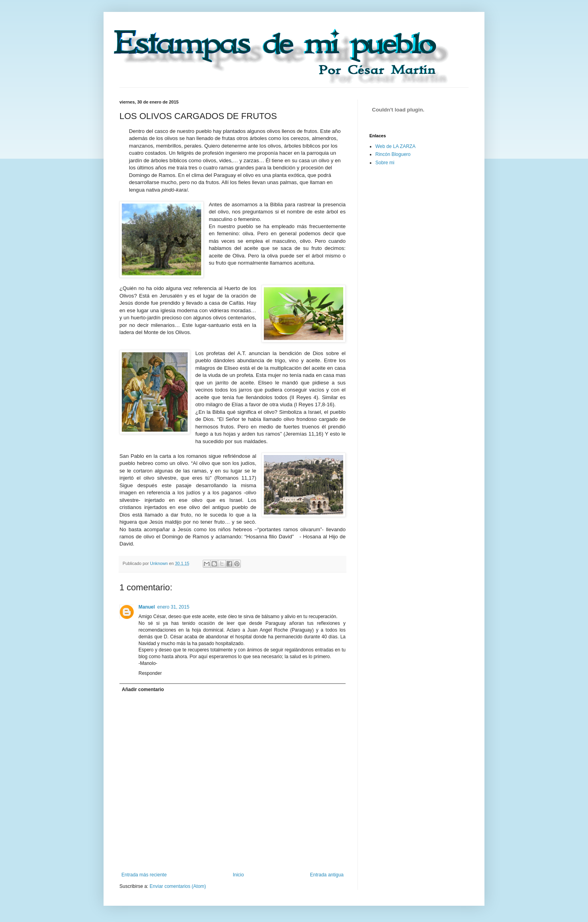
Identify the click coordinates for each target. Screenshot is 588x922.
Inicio (238, 875)
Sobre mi (385, 163)
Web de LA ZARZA (395, 146)
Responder (150, 673)
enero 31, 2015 (173, 607)
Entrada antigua (327, 875)
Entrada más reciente (144, 875)
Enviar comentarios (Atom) (178, 886)
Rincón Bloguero (393, 154)
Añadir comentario (143, 690)
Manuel (147, 607)
